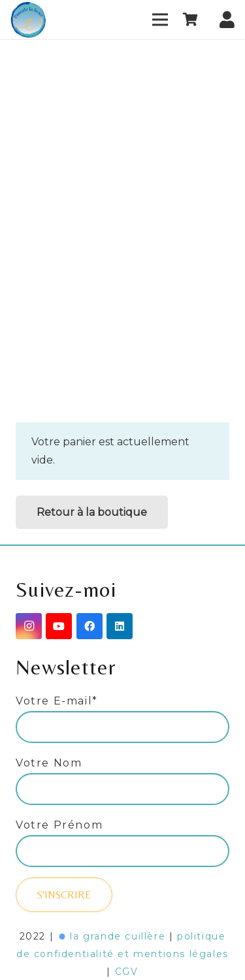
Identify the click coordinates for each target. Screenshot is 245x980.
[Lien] (28, 20)
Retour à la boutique (92, 512)
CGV (127, 972)
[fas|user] (227, 16)
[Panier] (191, 20)
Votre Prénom (59, 825)
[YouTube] (59, 626)
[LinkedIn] (120, 626)
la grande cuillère (118, 936)
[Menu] (160, 20)
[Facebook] (90, 626)
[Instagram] (29, 626)
